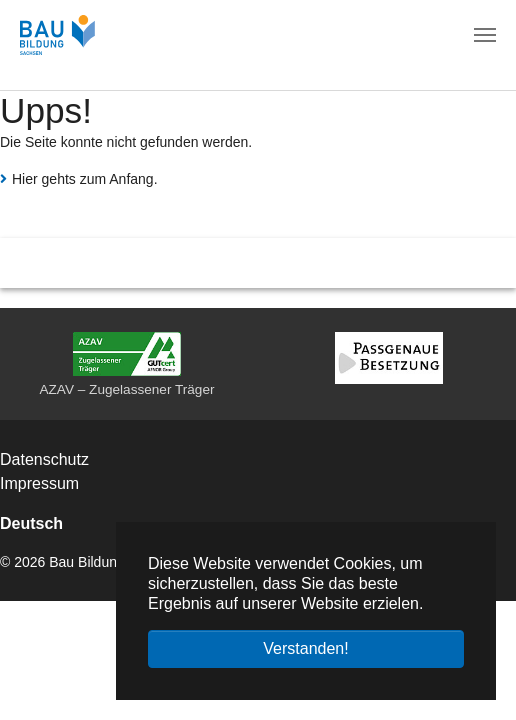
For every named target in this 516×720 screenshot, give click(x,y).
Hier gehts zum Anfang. (85, 179)
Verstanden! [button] (305, 648)
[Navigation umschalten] (485, 35)
